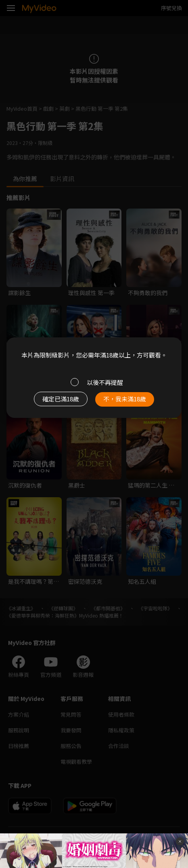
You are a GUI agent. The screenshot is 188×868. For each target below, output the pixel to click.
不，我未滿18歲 (125, 399)
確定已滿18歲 (61, 399)
